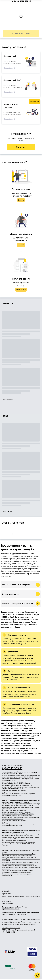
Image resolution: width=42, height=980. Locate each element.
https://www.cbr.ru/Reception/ (11, 909)
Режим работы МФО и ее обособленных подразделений (19, 857)
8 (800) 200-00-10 (8, 932)
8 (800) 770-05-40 (12, 768)
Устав (3, 792)
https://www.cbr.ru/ (7, 903)
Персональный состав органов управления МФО (17, 816)
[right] (12, 534)
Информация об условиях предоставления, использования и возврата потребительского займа (20, 788)
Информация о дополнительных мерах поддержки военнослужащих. (17, 875)
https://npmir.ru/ (7, 894)
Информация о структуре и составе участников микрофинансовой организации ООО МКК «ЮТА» (17, 785)
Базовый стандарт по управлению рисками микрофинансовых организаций (21, 860)
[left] (8, 534)
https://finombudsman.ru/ (11, 928)
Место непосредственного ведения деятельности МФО (19, 854)
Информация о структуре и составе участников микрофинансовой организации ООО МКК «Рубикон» (18, 813)
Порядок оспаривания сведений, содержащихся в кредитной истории (20, 851)
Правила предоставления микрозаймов (14, 790)
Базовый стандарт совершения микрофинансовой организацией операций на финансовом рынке (17, 872)
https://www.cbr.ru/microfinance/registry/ (14, 914)
